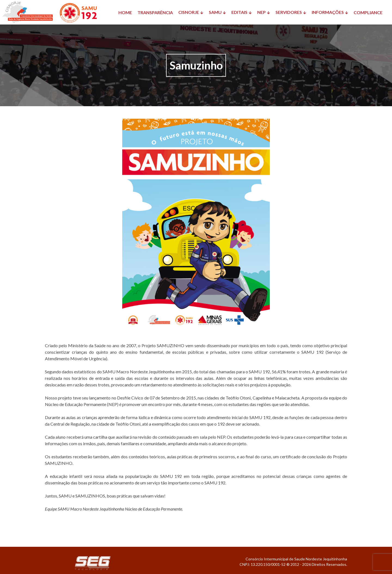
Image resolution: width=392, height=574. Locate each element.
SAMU (215, 12)
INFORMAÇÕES (328, 12)
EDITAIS (239, 12)
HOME (125, 12)
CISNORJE (189, 12)
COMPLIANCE (368, 12)
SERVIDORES (289, 12)
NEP (261, 12)
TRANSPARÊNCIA (155, 12)
